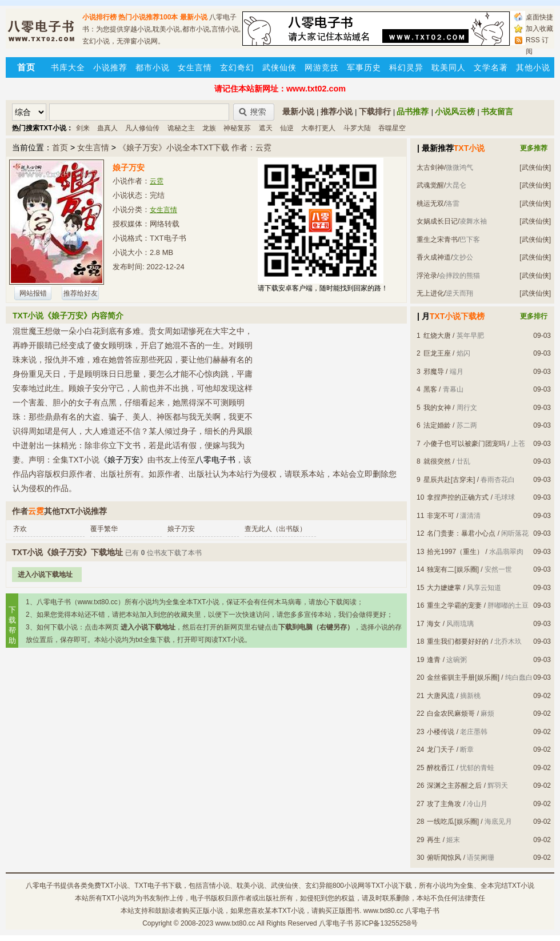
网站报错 (33, 293)
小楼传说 (441, 732)
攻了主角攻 (444, 804)
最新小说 (194, 17)
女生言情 (195, 67)
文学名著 (491, 67)
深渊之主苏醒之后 (454, 786)
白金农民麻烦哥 (451, 713)
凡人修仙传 (142, 128)
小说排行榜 (99, 17)
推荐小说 (337, 111)
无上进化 (430, 293)
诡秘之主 (181, 128)
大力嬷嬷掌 (444, 588)
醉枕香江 (441, 768)
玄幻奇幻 (237, 67)
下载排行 (375, 111)
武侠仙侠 (279, 67)
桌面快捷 (539, 17)
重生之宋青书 (437, 240)
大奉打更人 (318, 128)
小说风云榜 (455, 111)
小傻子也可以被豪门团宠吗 (465, 444)
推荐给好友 (81, 293)
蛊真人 (107, 128)
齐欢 (20, 529)
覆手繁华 (104, 529)
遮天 (266, 128)
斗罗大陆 (357, 128)
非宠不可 (441, 516)
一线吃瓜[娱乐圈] (453, 822)
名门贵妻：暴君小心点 (461, 533)
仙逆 (287, 128)
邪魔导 (434, 372)
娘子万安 (181, 529)
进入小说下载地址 (45, 575)
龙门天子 (441, 749)
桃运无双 (430, 204)
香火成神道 (434, 257)
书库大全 (68, 67)
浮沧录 (427, 276)
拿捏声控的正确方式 (458, 497)
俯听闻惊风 (444, 858)
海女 (434, 624)
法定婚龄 (437, 425)
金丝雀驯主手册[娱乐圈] (463, 677)
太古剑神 (430, 168)
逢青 (434, 660)
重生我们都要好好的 (458, 641)
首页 (60, 147)
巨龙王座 (437, 353)
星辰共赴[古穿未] (449, 480)
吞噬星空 (392, 128)
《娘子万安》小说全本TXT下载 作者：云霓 (195, 147)
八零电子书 (43, 886)
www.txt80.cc (235, 923)
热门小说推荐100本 (148, 17)
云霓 (157, 181)
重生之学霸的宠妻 (454, 605)
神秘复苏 (237, 128)
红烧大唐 (437, 336)
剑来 (83, 128)
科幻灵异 (406, 67)
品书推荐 (413, 111)
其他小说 (533, 67)
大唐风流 (441, 696)
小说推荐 (110, 67)
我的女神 (437, 408)
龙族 (209, 128)
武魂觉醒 (430, 185)
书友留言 (497, 111)
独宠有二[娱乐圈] (453, 569)
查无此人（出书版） (275, 529)
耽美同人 (449, 67)
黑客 (430, 389)
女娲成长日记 (437, 221)
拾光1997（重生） (455, 552)
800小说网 (349, 886)
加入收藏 (539, 29)
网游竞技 (322, 67)
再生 (434, 840)
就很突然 (437, 461)
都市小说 (153, 67)
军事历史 (364, 67)
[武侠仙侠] (535, 168)
